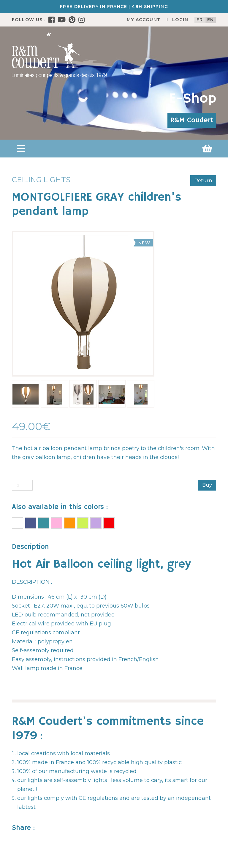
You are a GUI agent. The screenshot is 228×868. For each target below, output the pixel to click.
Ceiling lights (41, 180)
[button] (21, 149)
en (211, 20)
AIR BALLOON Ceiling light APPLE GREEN (83, 523)
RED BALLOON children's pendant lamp (109, 523)
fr (200, 20)
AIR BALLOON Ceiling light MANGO (70, 523)
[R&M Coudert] (59, 55)
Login (180, 20)
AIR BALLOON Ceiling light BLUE (31, 523)
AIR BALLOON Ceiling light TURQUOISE (44, 523)
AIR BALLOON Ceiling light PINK (57, 523)
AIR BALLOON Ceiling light (18, 523)
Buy (207, 485)
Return (203, 181)
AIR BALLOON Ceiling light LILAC (96, 523)
